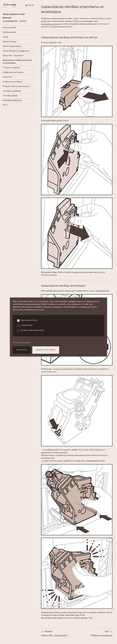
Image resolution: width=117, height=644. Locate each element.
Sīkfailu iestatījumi (21, 343)
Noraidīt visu (22, 350)
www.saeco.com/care (50, 24)
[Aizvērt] (104, 300)
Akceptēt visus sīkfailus (46, 350)
